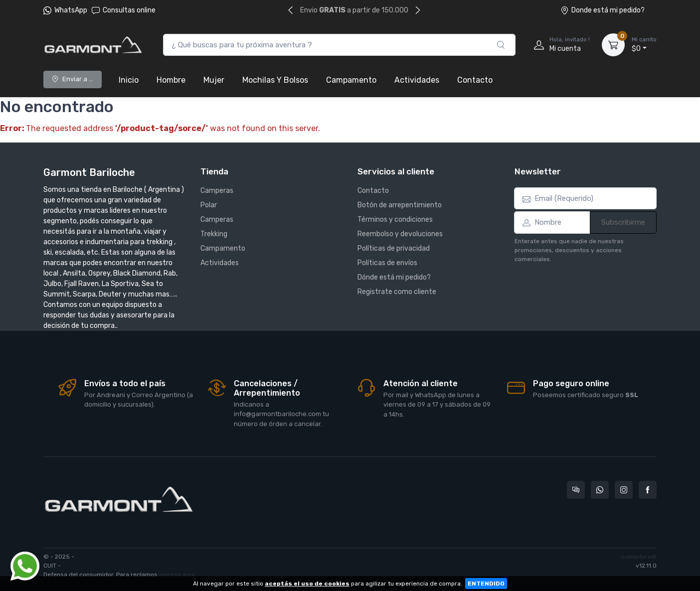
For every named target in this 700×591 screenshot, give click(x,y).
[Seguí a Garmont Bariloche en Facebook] (648, 490)
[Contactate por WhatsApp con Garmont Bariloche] (600, 490)
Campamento (351, 80)
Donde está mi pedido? (603, 10)
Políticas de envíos (387, 263)
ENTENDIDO (486, 584)
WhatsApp (71, 10)
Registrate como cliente (397, 292)
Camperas (217, 191)
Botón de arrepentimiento (400, 205)
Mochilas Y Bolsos (275, 80)
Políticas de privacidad (394, 248)
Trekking (214, 234)
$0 (644, 44)
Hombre (171, 80)
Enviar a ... (73, 79)
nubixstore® (639, 557)
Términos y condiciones (395, 220)
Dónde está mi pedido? (394, 277)
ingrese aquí (177, 575)
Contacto (475, 80)
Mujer (214, 80)
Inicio (129, 80)
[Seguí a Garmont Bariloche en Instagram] (624, 490)
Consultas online (124, 10)
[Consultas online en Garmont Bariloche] (576, 490)
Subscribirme (623, 222)
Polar (209, 205)
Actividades (417, 80)
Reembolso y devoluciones (400, 234)
